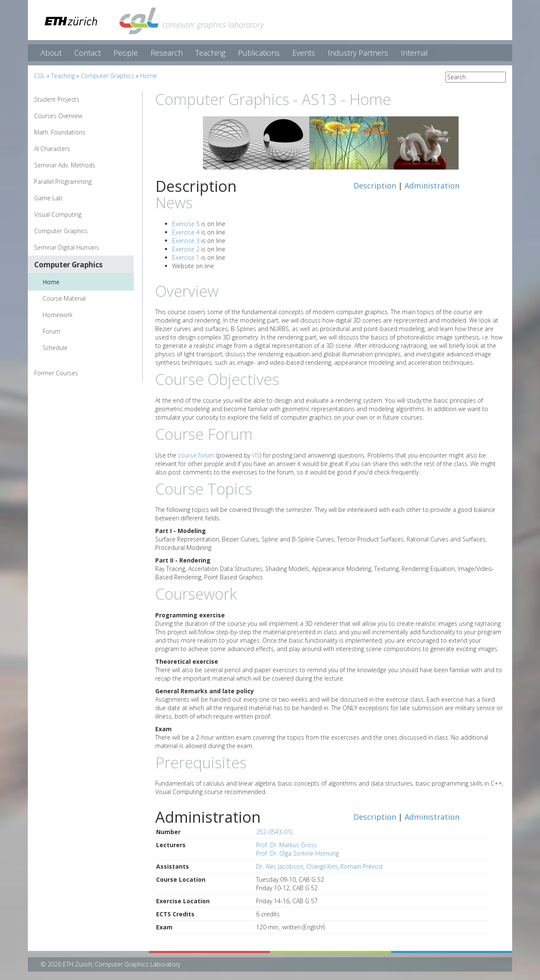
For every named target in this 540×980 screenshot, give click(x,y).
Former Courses (56, 373)
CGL (40, 76)
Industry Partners (358, 53)
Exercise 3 (186, 241)
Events (304, 53)
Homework (58, 315)
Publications (259, 53)
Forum (51, 331)
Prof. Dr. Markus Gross (286, 845)
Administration (432, 186)
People (126, 53)
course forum (196, 455)
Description (375, 186)
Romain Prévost (362, 866)
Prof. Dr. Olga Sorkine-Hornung (297, 853)
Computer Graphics (107, 76)
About (51, 53)
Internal (414, 53)
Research (167, 53)
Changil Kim (322, 866)
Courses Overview (58, 116)
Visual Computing (58, 214)
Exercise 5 (186, 224)
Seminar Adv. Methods (65, 165)
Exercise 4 (186, 232)
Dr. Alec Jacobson (280, 866)
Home (148, 76)
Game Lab (48, 198)
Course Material (64, 298)
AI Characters (52, 149)
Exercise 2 (186, 249)
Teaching (210, 53)
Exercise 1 (186, 257)
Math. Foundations (60, 132)
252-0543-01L (275, 832)
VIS (256, 455)
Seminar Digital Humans (67, 247)
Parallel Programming (63, 182)
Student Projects (57, 99)
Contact (88, 53)
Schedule (55, 348)
